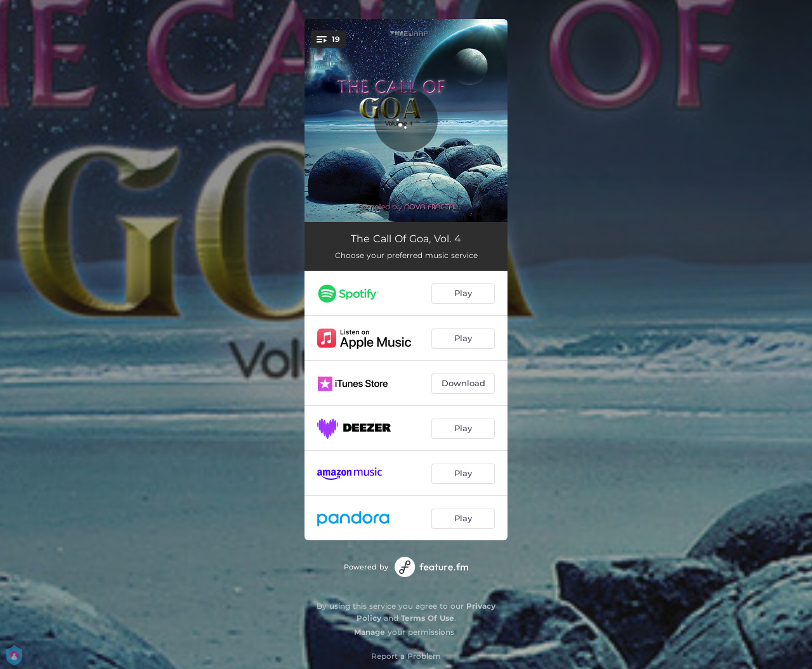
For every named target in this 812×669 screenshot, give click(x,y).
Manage (370, 632)
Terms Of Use (428, 618)
